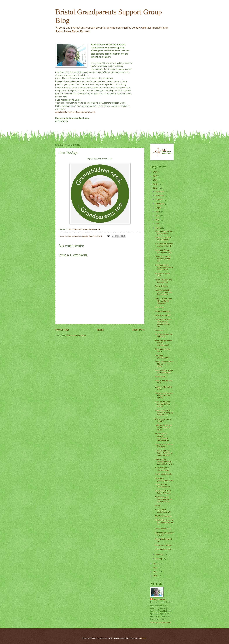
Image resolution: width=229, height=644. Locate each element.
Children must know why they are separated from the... (163, 323)
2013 (156, 564)
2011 (156, 572)
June (158, 216)
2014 (156, 188)
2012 (156, 568)
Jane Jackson (159, 599)
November (160, 195)
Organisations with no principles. (164, 446)
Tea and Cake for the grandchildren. (164, 232)
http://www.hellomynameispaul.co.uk (84, 229)
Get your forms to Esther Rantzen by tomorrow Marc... (164, 453)
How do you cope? (163, 315)
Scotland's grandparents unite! (164, 479)
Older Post (138, 330)
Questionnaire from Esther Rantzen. (163, 492)
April (158, 224)
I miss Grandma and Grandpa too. (163, 281)
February (159, 554)
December (160, 192)
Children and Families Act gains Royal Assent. (164, 395)
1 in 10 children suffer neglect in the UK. (164, 245)
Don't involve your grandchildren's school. (162, 404)
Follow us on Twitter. (163, 545)
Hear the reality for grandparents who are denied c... (164, 292)
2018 (156, 172)
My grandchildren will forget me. (164, 335)
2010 (156, 576)
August (159, 208)
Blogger (144, 638)
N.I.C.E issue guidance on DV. (163, 511)
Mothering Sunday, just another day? (163, 251)
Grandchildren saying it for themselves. (164, 371)
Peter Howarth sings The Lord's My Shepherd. (163, 301)
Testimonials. (160, 377)
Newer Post (62, 330)
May (157, 220)
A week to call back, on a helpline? (163, 239)
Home (100, 330)
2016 (156, 180)
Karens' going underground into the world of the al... (164, 462)
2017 (156, 176)
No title (158, 506)
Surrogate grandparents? (162, 356)
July (157, 212)
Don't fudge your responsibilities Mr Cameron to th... (164, 499)
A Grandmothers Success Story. (162, 469)
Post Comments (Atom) (77, 335)
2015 (156, 184)
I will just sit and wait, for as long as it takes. (164, 427)
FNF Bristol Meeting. (163, 516)
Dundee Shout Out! (163, 529)
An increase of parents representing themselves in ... (163, 437)
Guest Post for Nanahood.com (162, 486)
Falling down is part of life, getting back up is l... (164, 522)
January (159, 558)
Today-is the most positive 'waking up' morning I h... (164, 413)
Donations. (159, 330)
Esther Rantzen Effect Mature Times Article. (164, 364)
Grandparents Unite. (163, 549)
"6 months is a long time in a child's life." (163, 259)
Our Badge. (160, 307)
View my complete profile (161, 622)
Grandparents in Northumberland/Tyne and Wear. (164, 267)
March (158, 228)
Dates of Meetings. (163, 311)
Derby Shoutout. (162, 286)
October (159, 200)
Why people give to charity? (163, 420)
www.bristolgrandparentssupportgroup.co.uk (75, 112)
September (160, 204)
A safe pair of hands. (163, 474)
